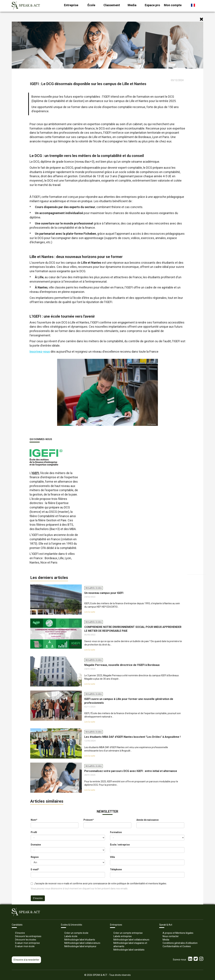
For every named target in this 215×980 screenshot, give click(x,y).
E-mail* (35, 869)
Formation (116, 832)
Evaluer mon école (25, 946)
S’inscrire (20, 933)
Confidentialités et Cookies (177, 946)
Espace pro (152, 5)
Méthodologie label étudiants (80, 940)
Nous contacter (171, 936)
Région (35, 857)
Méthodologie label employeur (80, 946)
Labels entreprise (123, 936)
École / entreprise (120, 845)
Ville (112, 857)
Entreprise (71, 5)
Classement (112, 5)
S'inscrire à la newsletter (26, 960)
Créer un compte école (76, 933)
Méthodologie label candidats (129, 950)
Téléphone (116, 869)
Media (132, 5)
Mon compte (173, 5)
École (91, 5)
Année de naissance (147, 820)
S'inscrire (38, 898)
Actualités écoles (94, 588)
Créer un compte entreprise (128, 933)
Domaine (36, 845)
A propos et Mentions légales (178, 933)
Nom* (34, 820)
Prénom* (89, 820)
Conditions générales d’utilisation (180, 943)
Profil (34, 832)
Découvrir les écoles (26, 940)
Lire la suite (90, 612)
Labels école (71, 936)
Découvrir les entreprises (28, 936)
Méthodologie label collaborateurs (82, 943)
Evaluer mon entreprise (27, 943)
